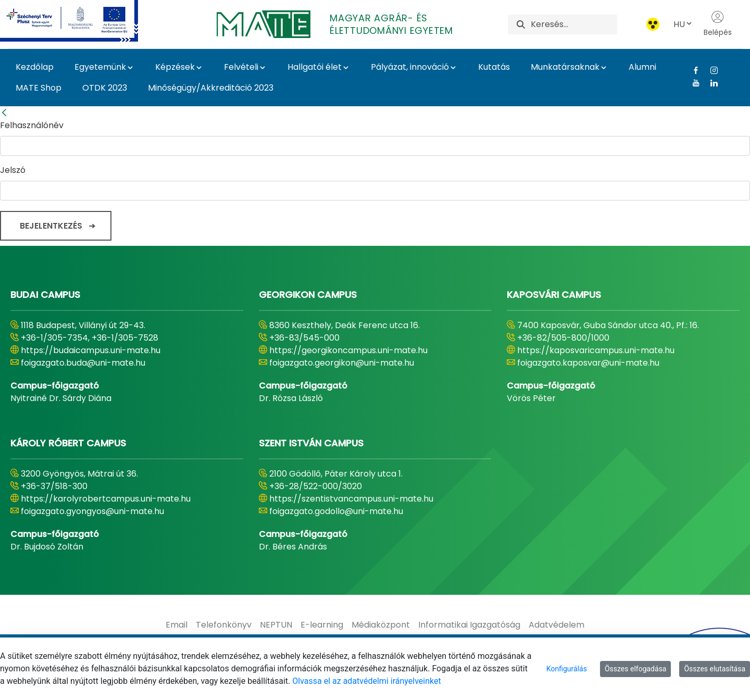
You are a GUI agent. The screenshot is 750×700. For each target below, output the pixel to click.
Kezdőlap (35, 67)
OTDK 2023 (105, 88)
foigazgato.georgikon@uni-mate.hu (342, 363)
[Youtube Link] (692, 83)
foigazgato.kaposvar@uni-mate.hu (588, 363)
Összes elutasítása (715, 669)
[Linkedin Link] (710, 83)
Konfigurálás (567, 669)
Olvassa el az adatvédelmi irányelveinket (366, 681)
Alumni (642, 67)
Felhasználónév (32, 125)
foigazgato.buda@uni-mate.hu (83, 363)
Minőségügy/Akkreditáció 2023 (211, 88)
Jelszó (13, 170)
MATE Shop (39, 88)
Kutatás (494, 67)
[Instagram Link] (710, 70)
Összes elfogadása (636, 669)
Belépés (718, 24)
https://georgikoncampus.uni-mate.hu (348, 350)
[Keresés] (574, 24)
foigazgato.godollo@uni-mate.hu (336, 511)
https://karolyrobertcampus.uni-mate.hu (106, 499)
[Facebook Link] (692, 70)
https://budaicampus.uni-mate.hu (91, 350)
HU (683, 24)
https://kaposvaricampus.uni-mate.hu (596, 350)
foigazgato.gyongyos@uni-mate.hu (92, 511)
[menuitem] (177, 625)
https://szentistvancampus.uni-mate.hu (351, 499)
